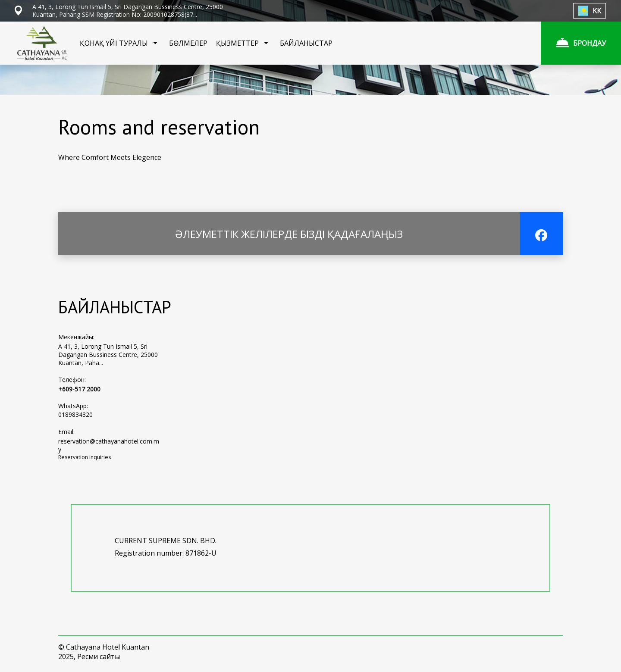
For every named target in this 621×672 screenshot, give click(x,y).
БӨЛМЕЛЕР (188, 43)
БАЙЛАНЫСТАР (306, 43)
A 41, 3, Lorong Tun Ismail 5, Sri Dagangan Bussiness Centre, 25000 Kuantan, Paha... (108, 355)
